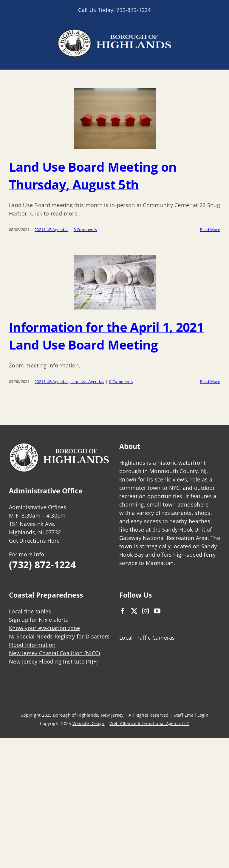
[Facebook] (123, 611)
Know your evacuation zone (45, 628)
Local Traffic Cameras (147, 638)
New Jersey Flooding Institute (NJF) (53, 661)
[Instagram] (146, 611)
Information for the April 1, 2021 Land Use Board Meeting (106, 336)
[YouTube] (157, 611)
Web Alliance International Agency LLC (149, 723)
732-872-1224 (133, 10)
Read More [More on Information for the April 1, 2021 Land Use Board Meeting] (210, 381)
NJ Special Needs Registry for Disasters (59, 636)
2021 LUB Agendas (51, 230)
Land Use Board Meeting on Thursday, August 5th (93, 176)
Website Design (89, 723)
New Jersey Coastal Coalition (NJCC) (54, 653)
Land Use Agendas (87, 381)
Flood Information (32, 645)
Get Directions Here (34, 541)
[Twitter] (134, 611)
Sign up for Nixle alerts (38, 620)
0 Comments (85, 230)
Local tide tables (30, 611)
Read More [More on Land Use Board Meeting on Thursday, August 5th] (210, 230)
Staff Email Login (191, 715)
